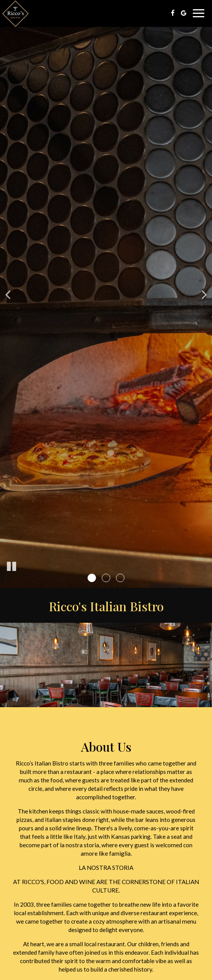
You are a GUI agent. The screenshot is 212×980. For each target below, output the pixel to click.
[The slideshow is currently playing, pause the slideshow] (12, 567)
